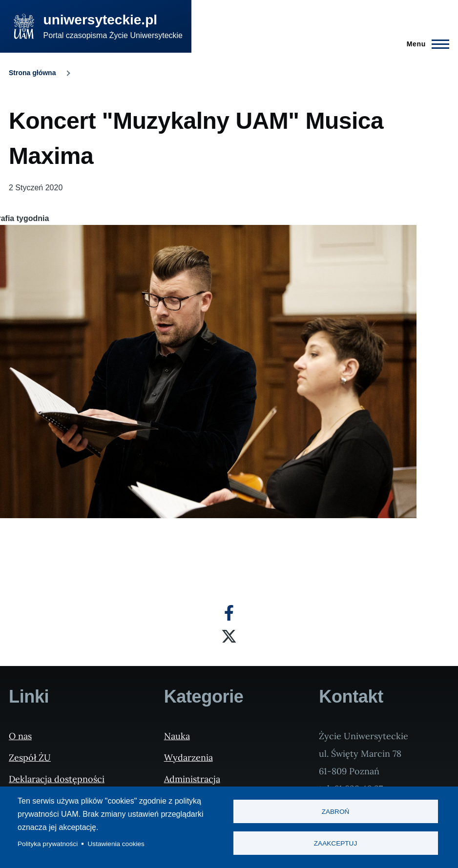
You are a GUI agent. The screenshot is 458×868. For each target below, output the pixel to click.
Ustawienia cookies (116, 844)
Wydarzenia (188, 757)
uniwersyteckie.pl (100, 20)
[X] (229, 636)
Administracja (192, 779)
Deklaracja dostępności (57, 779)
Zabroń (336, 812)
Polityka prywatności (48, 844)
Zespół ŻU (30, 757)
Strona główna (32, 73)
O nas (20, 736)
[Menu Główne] (425, 44)
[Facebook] (229, 613)
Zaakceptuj (335, 843)
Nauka (177, 736)
